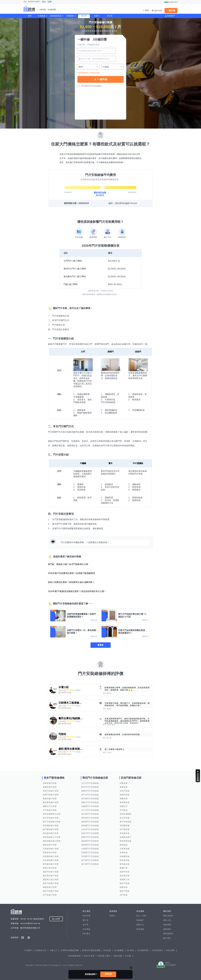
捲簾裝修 (124, 799)
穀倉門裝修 (125, 883)
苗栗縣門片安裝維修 (90, 822)
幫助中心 (140, 925)
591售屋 (130, 950)
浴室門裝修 (125, 791)
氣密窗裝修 (125, 802)
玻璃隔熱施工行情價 (52, 837)
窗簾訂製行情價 (50, 868)
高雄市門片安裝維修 (90, 833)
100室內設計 (157, 950)
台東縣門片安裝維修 (90, 849)
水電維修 (42, 16)
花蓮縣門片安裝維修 (90, 852)
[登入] (44, 2)
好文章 (110, 16)
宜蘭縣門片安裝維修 (90, 806)
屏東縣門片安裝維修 (90, 845)
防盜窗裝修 (125, 860)
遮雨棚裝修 (125, 826)
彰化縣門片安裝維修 (90, 814)
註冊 (144, 916)
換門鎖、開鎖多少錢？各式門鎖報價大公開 (68, 564)
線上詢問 (56, 919)
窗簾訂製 (124, 868)
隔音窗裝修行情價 (51, 876)
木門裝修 (124, 810)
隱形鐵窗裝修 (126, 841)
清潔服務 (70, 16)
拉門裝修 (124, 895)
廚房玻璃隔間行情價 (52, 814)
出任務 (128, 956)
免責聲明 (167, 925)
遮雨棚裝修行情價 (51, 826)
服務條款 (167, 929)
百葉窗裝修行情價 (51, 849)
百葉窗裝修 (125, 849)
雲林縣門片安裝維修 (90, 818)
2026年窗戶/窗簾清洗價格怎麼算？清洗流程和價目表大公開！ (77, 591)
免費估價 (108, 974)
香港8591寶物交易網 (91, 950)
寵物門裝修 (125, 872)
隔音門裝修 (125, 891)
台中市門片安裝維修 (90, 810)
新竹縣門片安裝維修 (90, 799)
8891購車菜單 (75, 956)
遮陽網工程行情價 (51, 879)
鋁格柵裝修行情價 (51, 856)
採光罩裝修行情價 (51, 818)
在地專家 (86, 929)
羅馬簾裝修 (125, 864)
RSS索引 (87, 934)
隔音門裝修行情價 (51, 891)
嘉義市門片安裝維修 (90, 837)
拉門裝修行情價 (50, 895)
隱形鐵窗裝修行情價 (52, 841)
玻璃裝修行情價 (50, 852)
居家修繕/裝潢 (56, 16)
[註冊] (50, 2)
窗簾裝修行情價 (50, 787)
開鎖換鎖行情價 (50, 845)
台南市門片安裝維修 (90, 829)
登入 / (139, 916)
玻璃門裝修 (125, 795)
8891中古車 (89, 956)
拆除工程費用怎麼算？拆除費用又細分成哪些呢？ (71, 582)
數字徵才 (167, 938)
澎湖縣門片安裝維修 (90, 856)
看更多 (100, 645)
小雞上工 (53, 950)
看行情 (84, 16)
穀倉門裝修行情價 (51, 883)
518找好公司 (41, 950)
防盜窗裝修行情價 (51, 860)
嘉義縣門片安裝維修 (90, 841)
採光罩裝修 (125, 818)
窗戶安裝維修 (126, 822)
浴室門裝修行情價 (51, 791)
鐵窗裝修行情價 (50, 887)
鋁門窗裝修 (125, 829)
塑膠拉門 (124, 806)
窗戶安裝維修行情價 (52, 822)
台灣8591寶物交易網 (70, 950)
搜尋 (147, 10)
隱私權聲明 (168, 934)
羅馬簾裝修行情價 (51, 864)
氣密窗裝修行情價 (51, 802)
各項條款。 (98, 86)
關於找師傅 (168, 916)
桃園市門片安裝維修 (90, 791)
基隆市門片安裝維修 (90, 802)
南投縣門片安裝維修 (90, 826)
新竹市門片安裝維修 (90, 795)
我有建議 (140, 929)
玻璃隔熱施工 (126, 837)
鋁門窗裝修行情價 (51, 829)
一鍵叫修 (171, 10)
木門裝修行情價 (50, 810)
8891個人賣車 (104, 956)
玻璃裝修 (124, 852)
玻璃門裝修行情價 (51, 795)
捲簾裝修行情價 (50, 799)
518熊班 (28, 950)
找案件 (97, 16)
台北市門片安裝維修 (90, 783)
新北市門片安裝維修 (90, 787)
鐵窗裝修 (124, 887)
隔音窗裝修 (125, 876)
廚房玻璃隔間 (126, 814)
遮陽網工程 (125, 879)
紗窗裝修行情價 (50, 783)
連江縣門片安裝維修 (90, 864)
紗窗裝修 (124, 783)
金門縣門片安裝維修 (90, 860)
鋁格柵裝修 (125, 856)
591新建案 (119, 950)
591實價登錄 (143, 950)
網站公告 (167, 920)
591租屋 (107, 950)
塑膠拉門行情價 (50, 806)
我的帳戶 (171, 16)
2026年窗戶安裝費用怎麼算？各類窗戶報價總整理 (72, 573)
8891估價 (118, 956)
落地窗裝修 (125, 833)
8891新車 (171, 950)
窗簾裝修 (124, 787)
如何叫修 (86, 916)
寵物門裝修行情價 (51, 872)
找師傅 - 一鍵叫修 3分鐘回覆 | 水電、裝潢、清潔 (29, 9)
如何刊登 (158, 11)
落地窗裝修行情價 (51, 833)
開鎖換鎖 (124, 845)
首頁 (30, 16)
